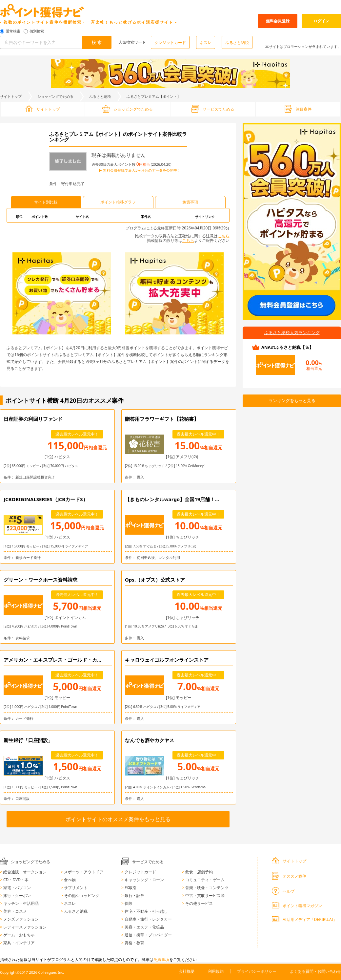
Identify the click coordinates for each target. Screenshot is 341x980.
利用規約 (216, 971)
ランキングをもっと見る (292, 400)
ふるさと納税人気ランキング (292, 332)
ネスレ (206, 43)
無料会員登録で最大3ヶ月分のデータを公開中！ (142, 170)
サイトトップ (11, 96)
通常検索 (13, 31)
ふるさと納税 (237, 43)
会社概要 (187, 971)
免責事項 (161, 959)
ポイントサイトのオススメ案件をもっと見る (118, 819)
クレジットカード (170, 43)
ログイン (321, 21)
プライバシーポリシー (257, 971)
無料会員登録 (278, 21)
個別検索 (37, 31)
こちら (224, 236)
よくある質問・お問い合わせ (315, 971)
